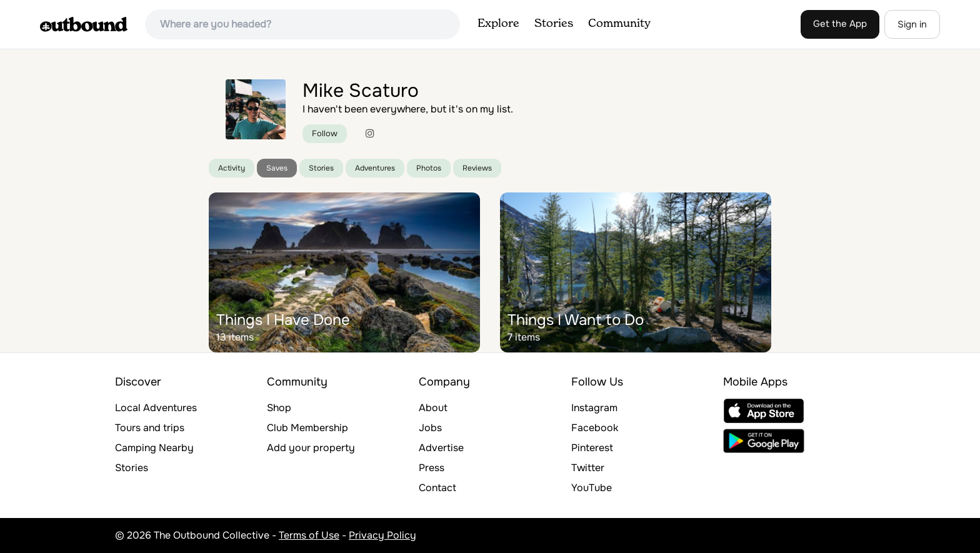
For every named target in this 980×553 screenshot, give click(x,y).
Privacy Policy (382, 535)
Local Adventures (156, 408)
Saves (277, 168)
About (433, 408)
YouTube (592, 488)
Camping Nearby (154, 448)
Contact (437, 488)
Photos (429, 168)
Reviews (477, 168)
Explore (498, 24)
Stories (554, 24)
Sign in (912, 24)
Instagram (594, 408)
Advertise (441, 448)
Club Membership (307, 428)
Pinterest (592, 448)
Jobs (430, 428)
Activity (232, 168)
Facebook (595, 428)
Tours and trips (150, 428)
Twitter (588, 468)
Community (619, 24)
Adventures (375, 168)
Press (432, 468)
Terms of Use (309, 535)
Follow (325, 133)
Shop (279, 408)
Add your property (311, 448)
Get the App (840, 24)
